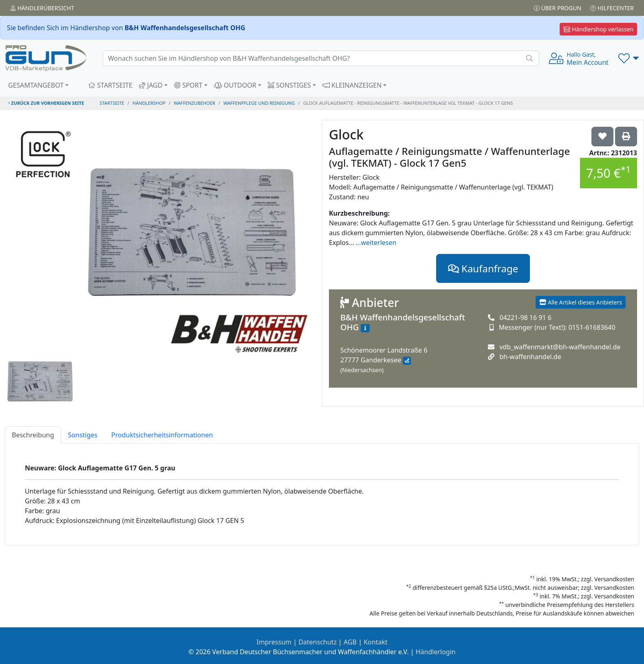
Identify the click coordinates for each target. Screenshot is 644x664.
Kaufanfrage (483, 268)
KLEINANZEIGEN (352, 85)
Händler (42, 8)
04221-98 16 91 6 (525, 318)
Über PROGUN (558, 8)
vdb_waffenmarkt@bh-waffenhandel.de (560, 347)
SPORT (188, 85)
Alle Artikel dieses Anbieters (581, 302)
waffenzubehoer (194, 103)
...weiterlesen (376, 243)
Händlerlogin (436, 652)
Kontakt (376, 642)
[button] (629, 58)
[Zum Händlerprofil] (365, 328)
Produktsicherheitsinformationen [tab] (162, 435)
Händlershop (149, 103)
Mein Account (588, 59)
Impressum (274, 642)
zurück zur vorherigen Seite (46, 103)
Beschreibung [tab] (33, 435)
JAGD (151, 85)
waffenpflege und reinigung (259, 103)
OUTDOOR (235, 85)
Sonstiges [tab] (83, 435)
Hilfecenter (612, 8)
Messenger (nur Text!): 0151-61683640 (557, 327)
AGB (350, 642)
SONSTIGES (289, 85)
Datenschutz (318, 642)
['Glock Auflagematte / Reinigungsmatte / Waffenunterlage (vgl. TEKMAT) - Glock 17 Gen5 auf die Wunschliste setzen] (602, 137)
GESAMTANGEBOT (36, 85)
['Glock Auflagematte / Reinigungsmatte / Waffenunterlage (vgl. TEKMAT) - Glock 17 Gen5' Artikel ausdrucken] (626, 137)
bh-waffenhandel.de (530, 357)
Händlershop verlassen (598, 29)
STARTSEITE (110, 85)
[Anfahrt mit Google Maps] (407, 361)
